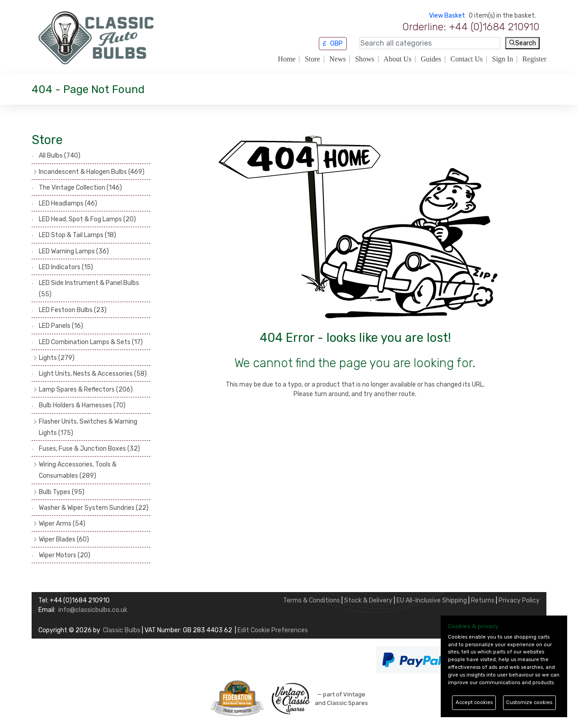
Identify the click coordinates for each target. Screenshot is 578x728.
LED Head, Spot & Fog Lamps (87, 219)
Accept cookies (474, 702)
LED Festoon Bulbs (73, 310)
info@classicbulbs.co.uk (93, 610)
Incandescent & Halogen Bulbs (92, 172)
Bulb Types (62, 492)
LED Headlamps (68, 203)
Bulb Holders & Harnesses (82, 405)
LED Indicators (66, 267)
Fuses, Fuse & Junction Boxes (89, 449)
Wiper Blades (64, 539)
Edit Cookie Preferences (273, 630)
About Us (397, 59)
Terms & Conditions (312, 600)
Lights (57, 358)
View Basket (447, 16)
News (337, 59)
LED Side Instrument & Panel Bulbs (89, 289)
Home (287, 59)
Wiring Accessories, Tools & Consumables (78, 470)
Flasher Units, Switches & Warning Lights (88, 427)
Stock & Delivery (368, 600)
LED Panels (61, 326)
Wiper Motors (65, 555)
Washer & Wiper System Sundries (94, 508)
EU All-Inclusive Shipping (432, 600)
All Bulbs (60, 156)
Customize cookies (529, 702)
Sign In (503, 59)
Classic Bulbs (122, 630)
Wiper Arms (62, 524)
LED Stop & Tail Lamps (77, 235)
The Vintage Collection (80, 188)
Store (312, 59)
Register (534, 59)
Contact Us (466, 59)
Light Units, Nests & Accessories (93, 374)
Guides (431, 59)
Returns (483, 600)
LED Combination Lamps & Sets (91, 342)
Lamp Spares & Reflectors (86, 390)
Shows (365, 59)
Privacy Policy (519, 600)
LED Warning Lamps (74, 251)
